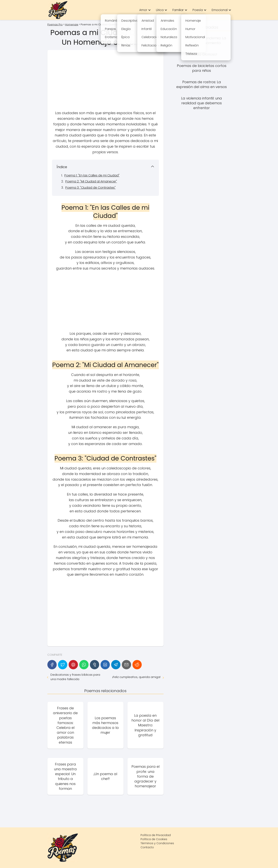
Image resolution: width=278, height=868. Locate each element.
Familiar (178, 10)
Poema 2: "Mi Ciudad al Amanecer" (91, 181)
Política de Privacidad (156, 835)
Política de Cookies (154, 839)
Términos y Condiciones (157, 843)
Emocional (220, 10)
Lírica (160, 10)
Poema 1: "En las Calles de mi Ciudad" (92, 175)
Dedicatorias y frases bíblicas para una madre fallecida (75, 677)
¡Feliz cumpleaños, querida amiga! (136, 677)
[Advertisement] (105, 82)
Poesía (198, 10)
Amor (143, 10)
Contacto (147, 847)
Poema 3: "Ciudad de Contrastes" (90, 188)
